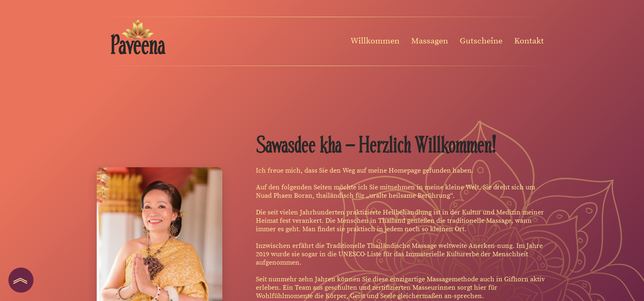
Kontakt (529, 41)
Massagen (430, 41)
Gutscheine (481, 41)
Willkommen (375, 41)
